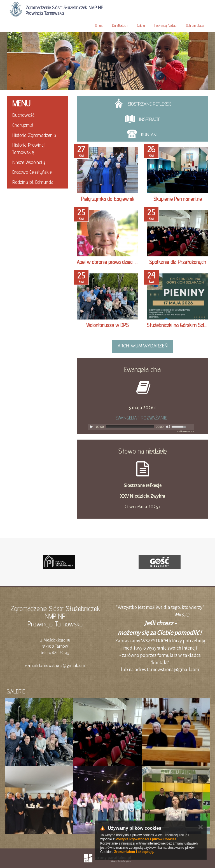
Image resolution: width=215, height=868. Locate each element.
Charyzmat (23, 125)
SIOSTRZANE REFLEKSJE (142, 103)
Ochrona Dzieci (195, 25)
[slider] (130, 427)
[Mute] (168, 427)
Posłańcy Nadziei (165, 25)
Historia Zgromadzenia (34, 135)
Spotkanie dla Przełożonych (178, 262)
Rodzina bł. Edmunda (33, 182)
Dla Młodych (120, 25)
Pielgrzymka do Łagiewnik (107, 199)
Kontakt (142, 134)
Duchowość (23, 115)
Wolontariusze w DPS (107, 325)
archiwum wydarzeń (143, 346)
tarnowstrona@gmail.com (62, 666)
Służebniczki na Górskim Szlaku (179, 325)
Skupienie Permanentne (178, 199)
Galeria (141, 25)
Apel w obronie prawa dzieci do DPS (113, 262)
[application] (141, 427)
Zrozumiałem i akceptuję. (134, 852)
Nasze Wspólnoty (29, 162)
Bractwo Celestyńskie (32, 172)
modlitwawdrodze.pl (186, 431)
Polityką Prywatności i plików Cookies (146, 839)
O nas (99, 25)
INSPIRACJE (142, 119)
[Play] (92, 427)
